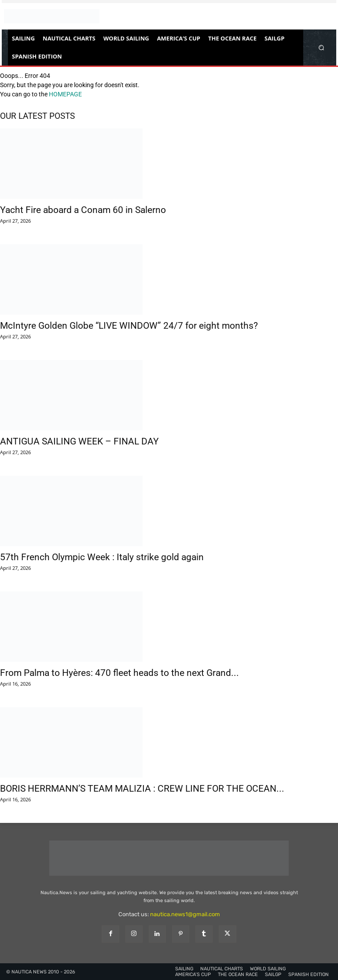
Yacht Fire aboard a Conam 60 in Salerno (83, 210)
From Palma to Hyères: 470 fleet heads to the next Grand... (119, 673)
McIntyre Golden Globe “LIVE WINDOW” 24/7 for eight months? (129, 326)
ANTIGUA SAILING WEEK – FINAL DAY (79, 441)
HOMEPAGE (65, 94)
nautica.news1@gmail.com (185, 914)
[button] (321, 47)
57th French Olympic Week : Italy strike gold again (102, 557)
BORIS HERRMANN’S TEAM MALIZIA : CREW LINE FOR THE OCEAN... (142, 789)
